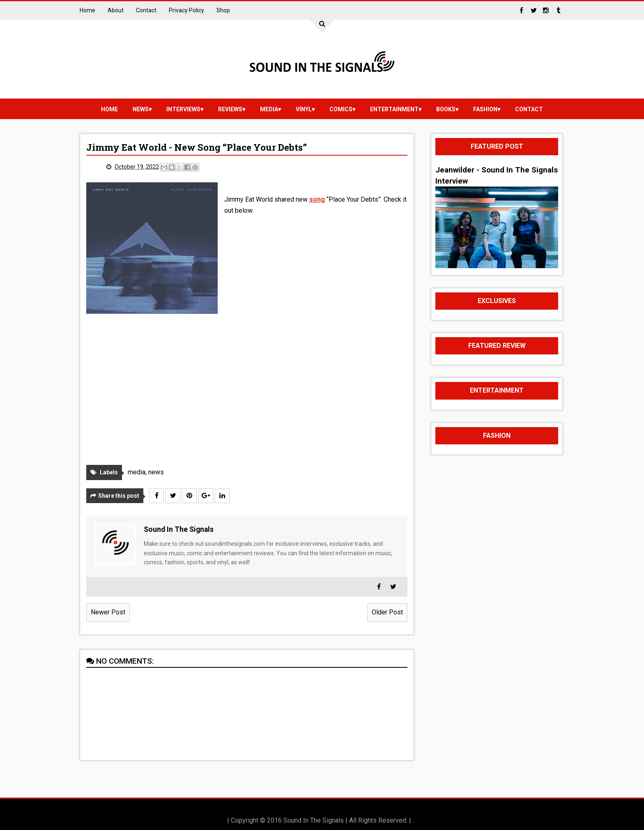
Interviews (183, 109)
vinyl (304, 109)
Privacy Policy (186, 10)
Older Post (387, 612)
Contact (146, 10)
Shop (223, 10)
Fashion (485, 109)
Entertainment (394, 109)
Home (87, 10)
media (269, 109)
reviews (230, 109)
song (317, 199)
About (116, 10)
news (141, 109)
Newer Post (108, 612)
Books (446, 109)
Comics (341, 109)
